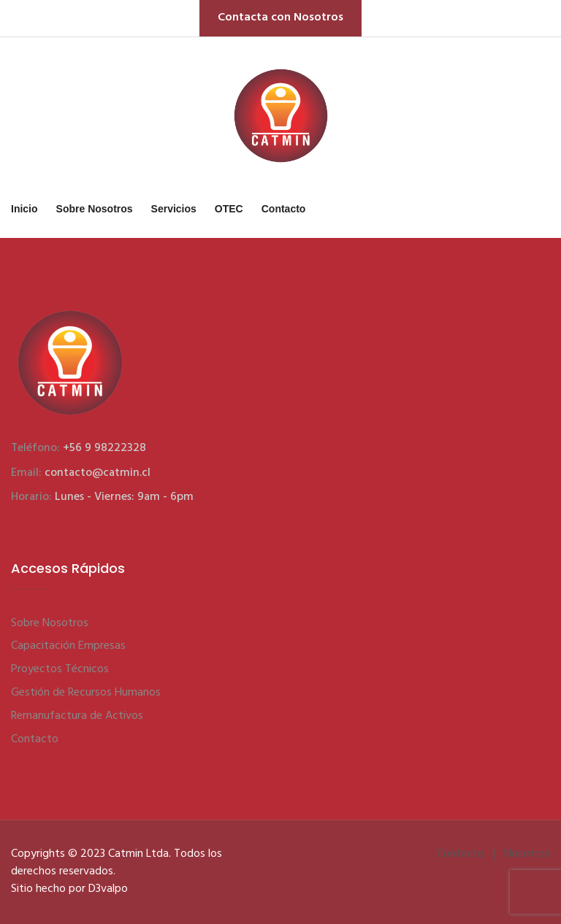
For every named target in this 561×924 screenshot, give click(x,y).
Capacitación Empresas (68, 646)
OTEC (229, 209)
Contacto (284, 209)
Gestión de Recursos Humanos (86, 693)
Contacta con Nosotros (280, 18)
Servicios (174, 209)
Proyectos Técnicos (60, 669)
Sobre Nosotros (95, 209)
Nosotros (527, 854)
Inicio (24, 209)
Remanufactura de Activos (77, 716)
